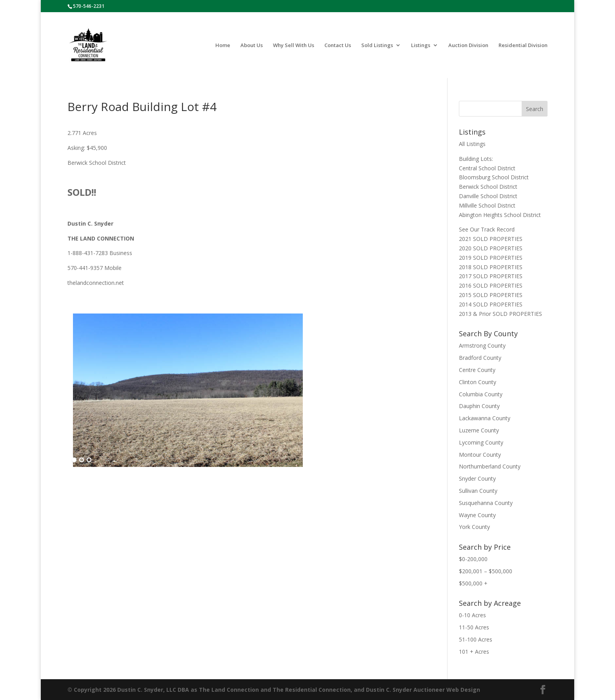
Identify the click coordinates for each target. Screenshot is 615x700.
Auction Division (468, 46)
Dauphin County (479, 406)
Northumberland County (490, 466)
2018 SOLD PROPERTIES (491, 267)
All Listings (472, 144)
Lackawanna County (485, 418)
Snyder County (477, 479)
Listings (421, 46)
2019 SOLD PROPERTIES (491, 258)
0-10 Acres (472, 615)
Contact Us (338, 46)
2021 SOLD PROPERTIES (491, 239)
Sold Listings (377, 46)
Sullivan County (478, 491)
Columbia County (481, 394)
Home (223, 46)
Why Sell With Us (294, 46)
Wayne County (477, 515)
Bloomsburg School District (494, 177)
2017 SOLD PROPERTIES (491, 276)
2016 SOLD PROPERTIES (491, 285)
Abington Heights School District (500, 215)
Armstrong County (482, 345)
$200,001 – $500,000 (486, 571)
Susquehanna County (486, 503)
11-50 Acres (474, 627)
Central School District (487, 168)
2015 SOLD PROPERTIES (491, 295)
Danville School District (488, 196)
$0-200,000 (473, 559)
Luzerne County (479, 430)
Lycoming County (481, 442)
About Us (252, 46)
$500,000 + (473, 583)
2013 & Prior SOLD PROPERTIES (500, 314)
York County (474, 527)
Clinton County (478, 382)
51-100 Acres (476, 639)
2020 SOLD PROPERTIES (491, 248)
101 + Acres (474, 652)
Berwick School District (488, 187)
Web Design (463, 690)
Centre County (477, 370)
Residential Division (523, 46)
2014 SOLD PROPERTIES (491, 304)
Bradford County (480, 358)
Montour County (480, 455)
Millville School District (487, 205)
